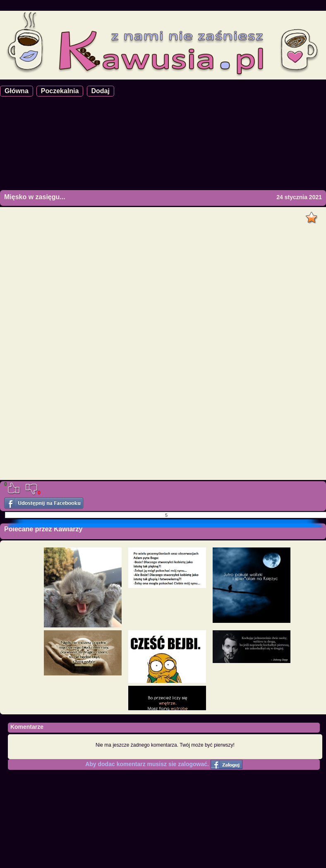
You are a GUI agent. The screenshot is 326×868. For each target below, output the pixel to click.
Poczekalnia (60, 91)
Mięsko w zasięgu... (35, 197)
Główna (17, 91)
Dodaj (101, 91)
